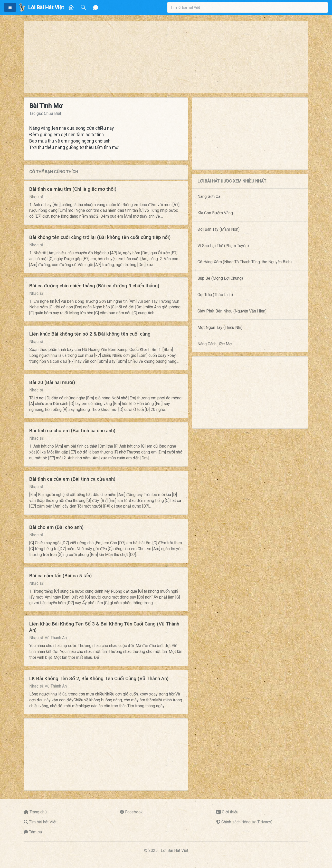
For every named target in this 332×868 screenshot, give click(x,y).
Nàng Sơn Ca (209, 196)
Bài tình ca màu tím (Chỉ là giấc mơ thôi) (73, 189)
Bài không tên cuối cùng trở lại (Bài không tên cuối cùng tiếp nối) (100, 237)
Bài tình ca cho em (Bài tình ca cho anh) (72, 431)
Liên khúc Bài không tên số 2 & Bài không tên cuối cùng (90, 334)
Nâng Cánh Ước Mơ (215, 344)
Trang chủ (38, 812)
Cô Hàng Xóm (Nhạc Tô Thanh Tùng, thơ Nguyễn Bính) (245, 262)
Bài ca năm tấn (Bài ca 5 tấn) (60, 576)
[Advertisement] (166, 57)
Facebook (134, 812)
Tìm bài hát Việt (43, 822)
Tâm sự (36, 832)
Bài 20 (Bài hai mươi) (52, 382)
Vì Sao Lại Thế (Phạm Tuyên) (223, 246)
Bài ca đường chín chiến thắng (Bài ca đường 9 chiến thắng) (94, 286)
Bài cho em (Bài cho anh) (56, 527)
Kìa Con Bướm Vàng (215, 213)
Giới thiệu (230, 812)
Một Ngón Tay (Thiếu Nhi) (220, 327)
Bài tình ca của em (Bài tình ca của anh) (72, 479)
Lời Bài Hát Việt (174, 850)
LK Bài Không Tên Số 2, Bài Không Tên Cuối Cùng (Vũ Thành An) (99, 678)
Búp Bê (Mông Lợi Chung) (220, 278)
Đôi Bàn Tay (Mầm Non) (219, 229)
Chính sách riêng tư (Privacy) (247, 822)
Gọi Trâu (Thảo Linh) (215, 295)
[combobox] (248, 7)
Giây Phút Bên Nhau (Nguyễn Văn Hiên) (232, 311)
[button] (10, 7)
